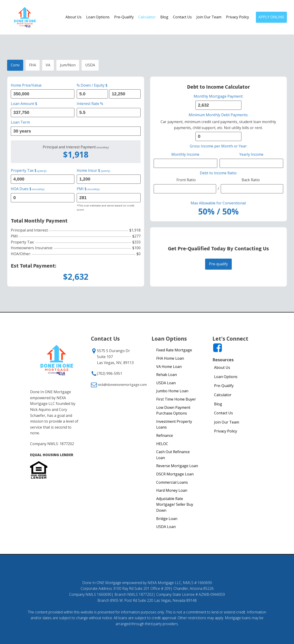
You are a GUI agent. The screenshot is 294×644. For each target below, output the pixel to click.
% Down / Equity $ (92, 85)
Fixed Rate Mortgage (174, 350)
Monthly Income (185, 154)
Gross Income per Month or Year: (218, 146)
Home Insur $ (93, 170)
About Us (73, 17)
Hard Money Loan (172, 490)
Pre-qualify (218, 264)
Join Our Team (209, 17)
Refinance (165, 435)
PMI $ (88, 189)
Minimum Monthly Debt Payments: (218, 115)
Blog (164, 17)
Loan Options (98, 17)
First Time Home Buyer (176, 399)
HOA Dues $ (28, 189)
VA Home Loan (169, 367)
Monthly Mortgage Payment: (218, 96)
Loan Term (20, 122)
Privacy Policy (237, 17)
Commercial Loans (172, 482)
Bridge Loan (167, 519)
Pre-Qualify (124, 17)
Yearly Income (251, 154)
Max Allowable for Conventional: (218, 203)
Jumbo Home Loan (172, 391)
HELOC (162, 444)
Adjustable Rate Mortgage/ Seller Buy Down (175, 504)
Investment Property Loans (174, 424)
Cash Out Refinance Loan (173, 455)
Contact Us (182, 17)
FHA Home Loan (170, 358)
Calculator (147, 17)
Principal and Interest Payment (76, 147)
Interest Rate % (90, 104)
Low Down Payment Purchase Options (173, 410)
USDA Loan (166, 383)
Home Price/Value (26, 85)
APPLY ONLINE (271, 17)
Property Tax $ (29, 170)
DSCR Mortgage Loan (175, 474)
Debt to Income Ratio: (218, 173)
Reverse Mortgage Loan (177, 466)
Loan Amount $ (24, 104)
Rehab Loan (167, 375)
